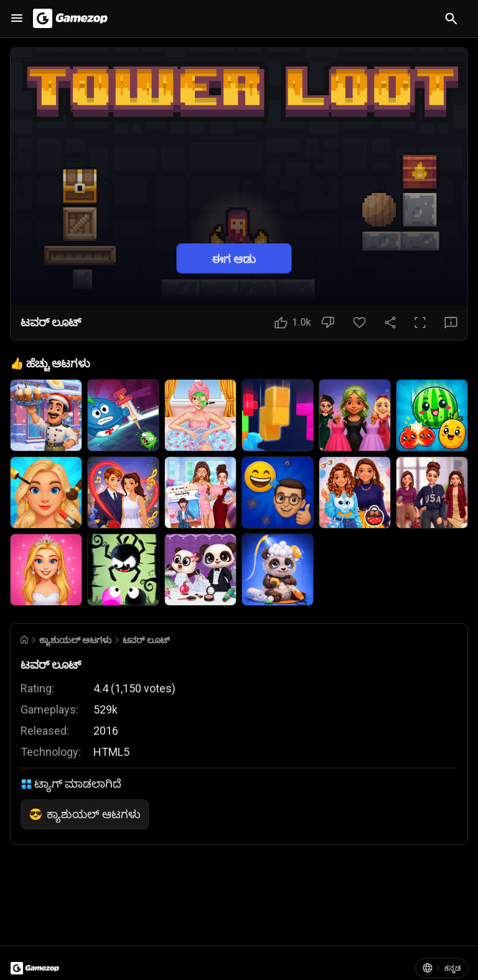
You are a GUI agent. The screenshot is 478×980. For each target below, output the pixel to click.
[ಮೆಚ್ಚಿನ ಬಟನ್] (359, 323)
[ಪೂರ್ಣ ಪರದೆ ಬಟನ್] (420, 323)
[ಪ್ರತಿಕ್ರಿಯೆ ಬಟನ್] (451, 323)
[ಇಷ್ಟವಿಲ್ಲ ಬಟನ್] (328, 323)
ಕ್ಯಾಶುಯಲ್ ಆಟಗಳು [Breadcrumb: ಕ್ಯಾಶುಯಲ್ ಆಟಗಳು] (75, 640)
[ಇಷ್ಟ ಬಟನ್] (293, 323)
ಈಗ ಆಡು (234, 258)
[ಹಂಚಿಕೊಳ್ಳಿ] (390, 323)
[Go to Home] (24, 640)
